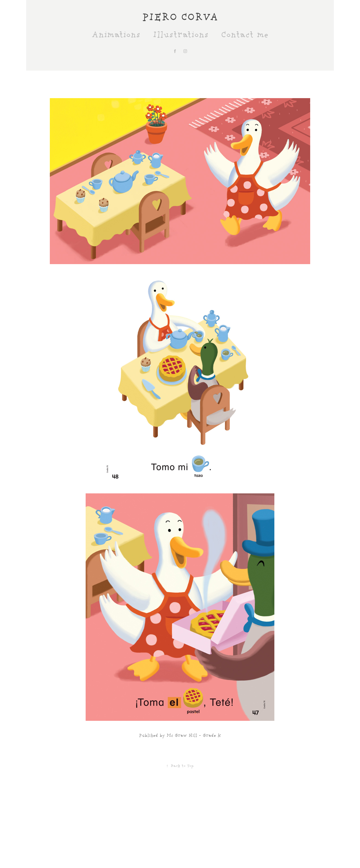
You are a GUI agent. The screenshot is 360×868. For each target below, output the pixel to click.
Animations (116, 35)
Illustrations (181, 35)
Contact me (245, 35)
